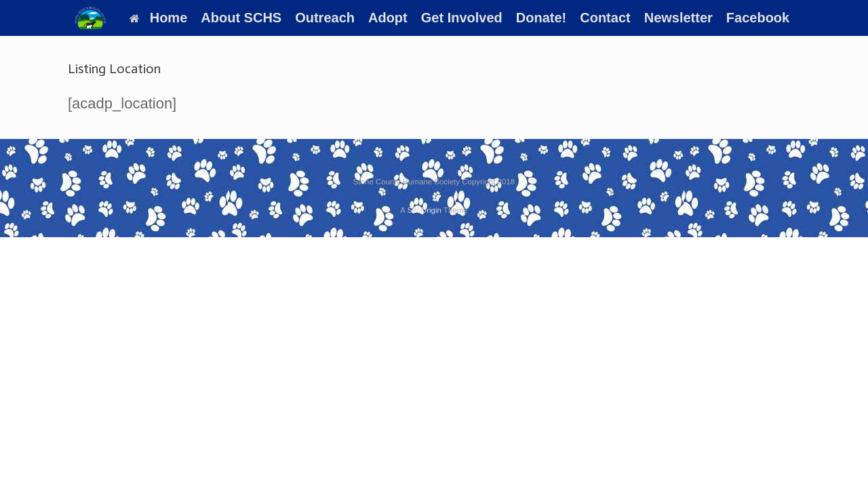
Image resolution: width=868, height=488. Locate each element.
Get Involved (462, 18)
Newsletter (678, 18)
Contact (605, 18)
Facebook (758, 18)
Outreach (325, 18)
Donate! (541, 18)
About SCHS (241, 18)
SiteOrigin (424, 210)
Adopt (388, 18)
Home (159, 18)
